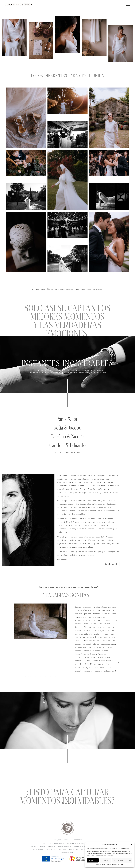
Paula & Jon (67, 419)
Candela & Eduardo (67, 445)
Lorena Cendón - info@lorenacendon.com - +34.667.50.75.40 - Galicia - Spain (67, 843)
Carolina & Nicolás (67, 436)
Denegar (105, 860)
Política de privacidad (111, 865)
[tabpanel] (67, 69)
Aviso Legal (121, 865)
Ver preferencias (122, 860)
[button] (131, 845)
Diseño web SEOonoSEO (67, 852)
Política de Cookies (101, 865)
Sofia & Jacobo (68, 428)
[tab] (17, 66)
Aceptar (93, 860)
